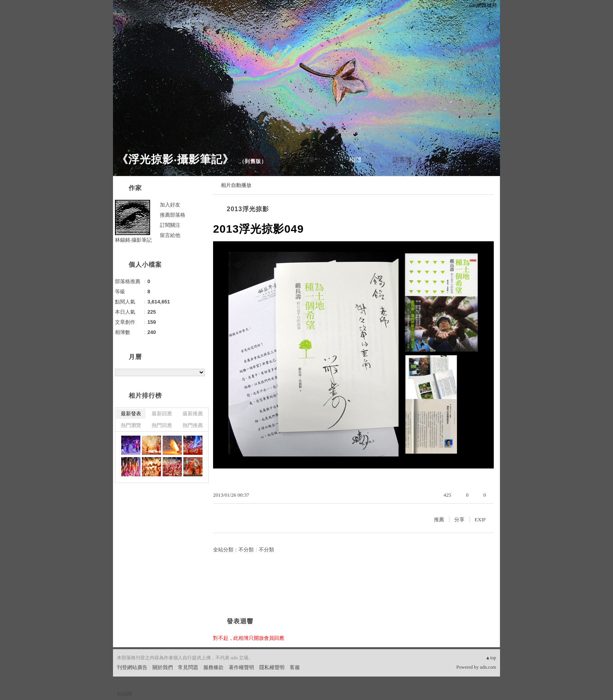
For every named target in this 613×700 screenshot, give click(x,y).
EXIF (480, 520)
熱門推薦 (193, 425)
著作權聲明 (241, 667)
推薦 (439, 520)
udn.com (488, 667)
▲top (491, 658)
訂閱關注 (170, 225)
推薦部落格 (173, 215)
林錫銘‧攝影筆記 (133, 240)
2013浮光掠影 (248, 209)
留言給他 (170, 235)
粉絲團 (125, 694)
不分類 (246, 550)
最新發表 (131, 414)
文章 (308, 160)
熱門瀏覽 (131, 425)
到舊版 (253, 161)
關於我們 (163, 667)
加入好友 (170, 205)
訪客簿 (402, 160)
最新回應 (162, 414)
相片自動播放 (236, 185)
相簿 (355, 160)
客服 (295, 667)
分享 (459, 520)
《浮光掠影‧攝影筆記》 (175, 159)
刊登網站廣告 (132, 667)
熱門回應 (162, 425)
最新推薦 (193, 414)
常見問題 (188, 667)
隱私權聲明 (272, 667)
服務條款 (213, 667)
